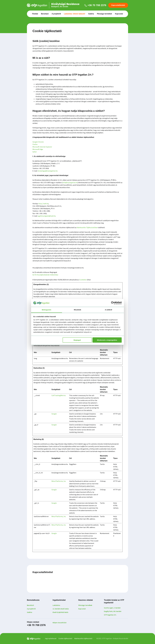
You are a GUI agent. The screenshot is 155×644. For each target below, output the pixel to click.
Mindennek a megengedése (107, 340)
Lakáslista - (75, 14)
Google (54, 414)
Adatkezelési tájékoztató (83, 638)
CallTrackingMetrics (59, 395)
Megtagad (77, 340)
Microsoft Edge (38, 149)
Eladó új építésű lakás (60, 612)
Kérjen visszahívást (60, 623)
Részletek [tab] (77, 310)
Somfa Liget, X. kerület (112, 608)
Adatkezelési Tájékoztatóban (87, 227)
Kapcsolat (119, 14)
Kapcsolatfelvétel (118, 5)
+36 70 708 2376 (95, 5)
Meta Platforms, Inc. (59, 481)
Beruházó (45, 14)
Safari (35, 152)
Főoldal (35, 14)
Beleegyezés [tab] (46, 310)
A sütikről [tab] (108, 310)
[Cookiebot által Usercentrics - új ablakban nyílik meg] (113, 303)
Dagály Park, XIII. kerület (113, 611)
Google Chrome (38, 142)
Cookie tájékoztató (65, 638)
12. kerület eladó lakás (61, 609)
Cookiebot (83, 280)
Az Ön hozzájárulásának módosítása (45, 275)
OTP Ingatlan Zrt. (110, 615)
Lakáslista (56, 605)
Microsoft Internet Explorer (42, 147)
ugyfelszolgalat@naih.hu (47, 216)
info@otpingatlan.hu (70, 182)
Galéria (91, 14)
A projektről (56, 14)
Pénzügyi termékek (104, 14)
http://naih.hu (43, 204)
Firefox (35, 144)
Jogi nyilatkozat (51, 638)
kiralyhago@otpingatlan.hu (48, 171)
